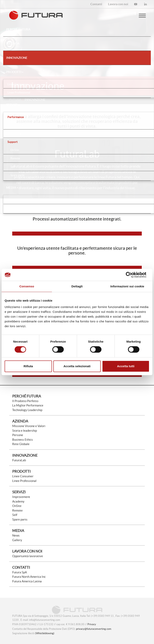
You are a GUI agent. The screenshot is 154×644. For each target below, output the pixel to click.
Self (15, 515)
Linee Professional (24, 481)
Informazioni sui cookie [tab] (127, 286)
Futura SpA (20, 572)
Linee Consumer (23, 476)
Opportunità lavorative (28, 556)
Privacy (92, 624)
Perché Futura (27, 396)
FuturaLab (19, 460)
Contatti (21, 567)
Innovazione (25, 455)
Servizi (13, 105)
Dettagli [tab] (77, 286)
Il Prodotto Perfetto (25, 401)
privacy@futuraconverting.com (94, 629)
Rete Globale (21, 444)
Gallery (17, 540)
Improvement (21, 497)
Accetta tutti (126, 366)
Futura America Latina (27, 581)
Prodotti (15, 72)
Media (12, 188)
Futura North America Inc (29, 577)
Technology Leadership (27, 410)
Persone (18, 435)
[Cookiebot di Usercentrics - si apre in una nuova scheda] (132, 275)
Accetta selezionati (77, 366)
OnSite (17, 506)
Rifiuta (28, 366)
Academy (18, 501)
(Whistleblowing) (45, 633)
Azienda (20, 421)
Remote (17, 510)
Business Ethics (23, 440)
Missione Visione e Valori (29, 426)
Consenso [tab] (27, 286)
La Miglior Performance (28, 405)
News (16, 535)
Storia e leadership (25, 431)
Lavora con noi (27, 551)
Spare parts (20, 519)
